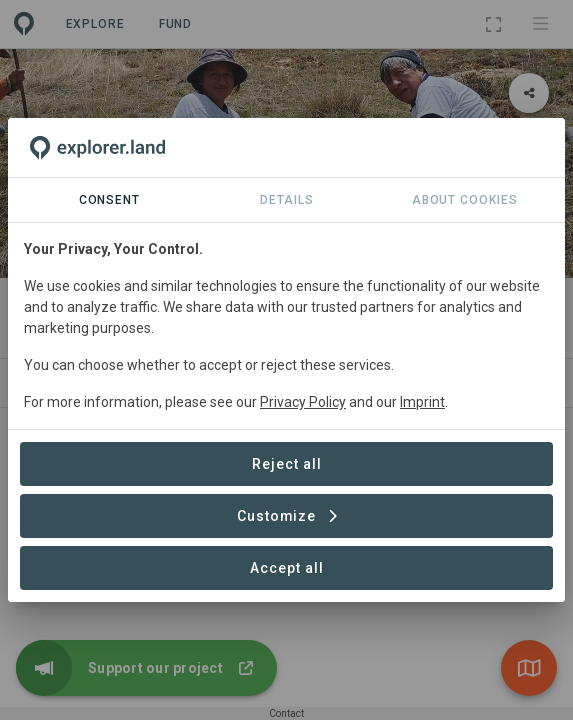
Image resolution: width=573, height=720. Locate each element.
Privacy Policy (303, 402)
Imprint (422, 402)
